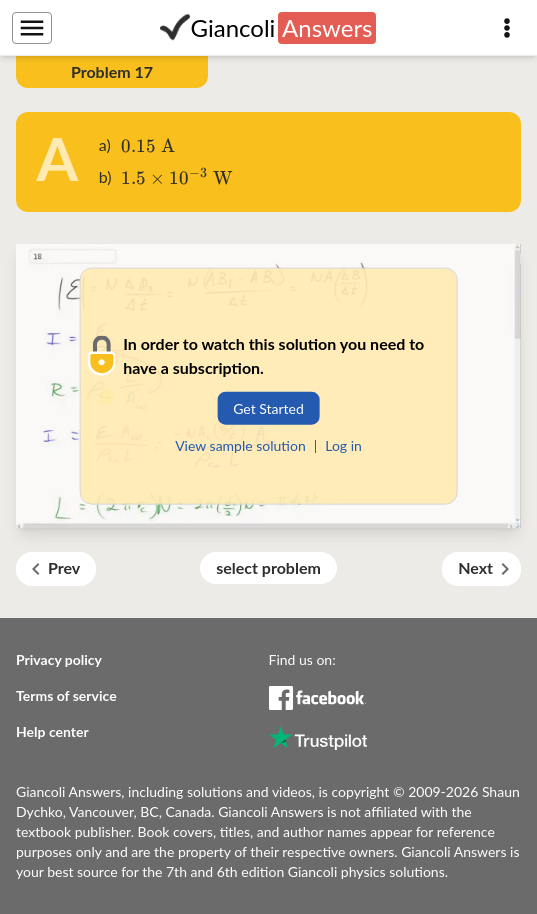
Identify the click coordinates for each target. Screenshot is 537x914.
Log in (343, 445)
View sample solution (240, 445)
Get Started (268, 408)
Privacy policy (59, 659)
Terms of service (66, 695)
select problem (268, 567)
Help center (52, 731)
